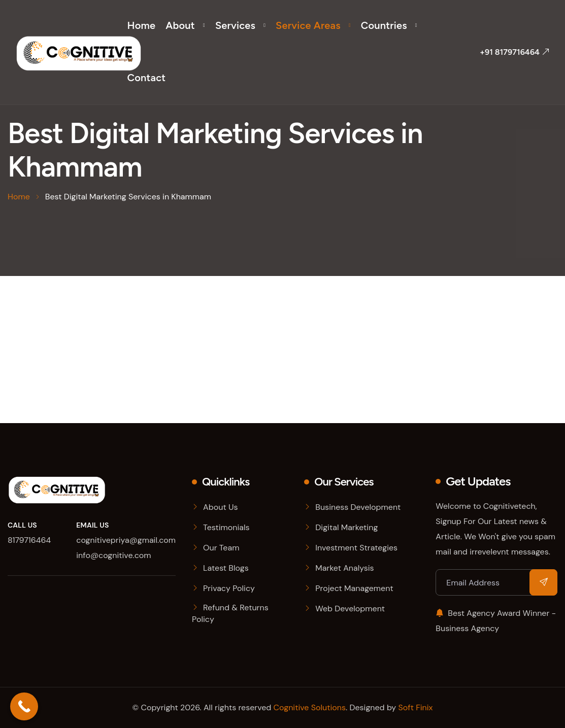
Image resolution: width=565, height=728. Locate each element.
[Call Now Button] (24, 706)
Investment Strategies (356, 548)
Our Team (221, 548)
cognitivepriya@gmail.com (126, 540)
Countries (384, 25)
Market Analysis (344, 568)
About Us (220, 507)
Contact (147, 78)
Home (142, 25)
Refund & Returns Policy (230, 613)
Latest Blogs (226, 568)
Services (235, 25)
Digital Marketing (346, 527)
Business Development (358, 507)
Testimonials (226, 527)
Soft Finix (415, 707)
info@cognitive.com (113, 555)
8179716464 (29, 540)
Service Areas (308, 25)
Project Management (354, 588)
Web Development (350, 609)
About (180, 25)
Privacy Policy (229, 588)
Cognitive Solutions (310, 707)
